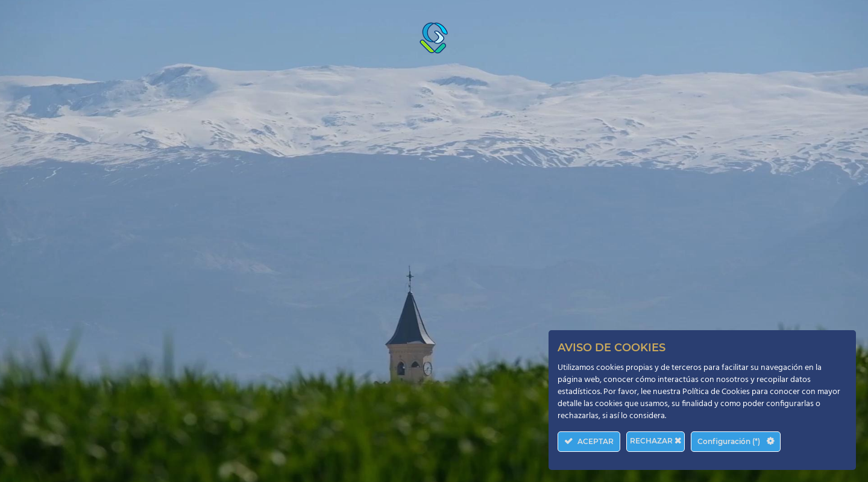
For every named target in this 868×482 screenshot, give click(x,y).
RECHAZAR (656, 441)
